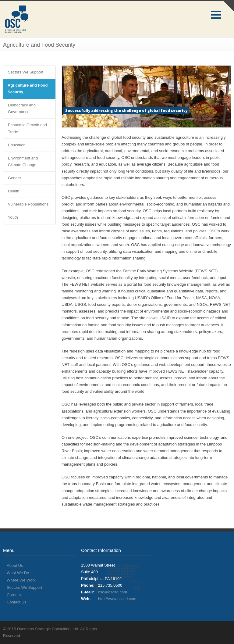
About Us (15, 565)
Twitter (200, 629)
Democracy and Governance (22, 108)
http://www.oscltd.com (117, 599)
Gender (14, 178)
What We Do (18, 573)
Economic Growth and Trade (27, 128)
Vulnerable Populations (28, 204)
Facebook (213, 629)
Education (17, 145)
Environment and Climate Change (23, 161)
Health (14, 191)
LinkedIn (225, 629)
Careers (14, 595)
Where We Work (21, 580)
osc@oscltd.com (113, 592)
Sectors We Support (26, 72)
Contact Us (16, 602)
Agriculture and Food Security (28, 89)
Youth (13, 217)
